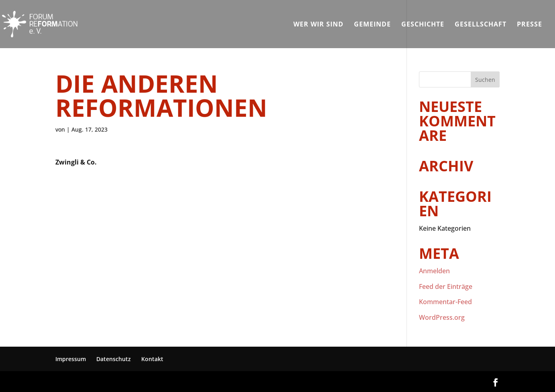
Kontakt (152, 359)
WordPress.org (442, 317)
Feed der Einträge (446, 286)
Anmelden (434, 271)
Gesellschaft (481, 25)
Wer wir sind (318, 25)
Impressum (71, 359)
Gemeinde (372, 25)
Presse (530, 25)
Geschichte (423, 25)
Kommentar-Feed (445, 302)
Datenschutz (114, 359)
